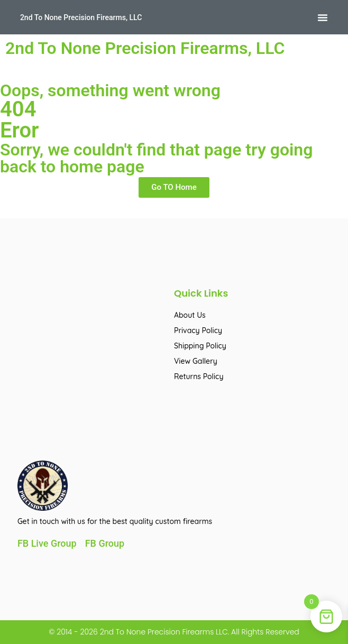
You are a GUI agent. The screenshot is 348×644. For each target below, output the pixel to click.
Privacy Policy (198, 330)
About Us (190, 315)
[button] (323, 17)
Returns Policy (199, 376)
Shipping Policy (200, 346)
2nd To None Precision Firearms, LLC (81, 17)
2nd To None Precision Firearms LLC (163, 632)
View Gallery (196, 361)
